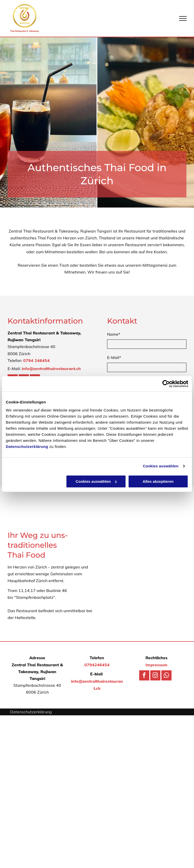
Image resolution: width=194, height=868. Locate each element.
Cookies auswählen (161, 466)
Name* (114, 334)
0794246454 (97, 665)
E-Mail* (114, 357)
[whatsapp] (166, 676)
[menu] (183, 18)
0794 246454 (37, 360)
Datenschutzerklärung (27, 447)
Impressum (156, 665)
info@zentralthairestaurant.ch (51, 369)
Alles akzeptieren (158, 481)
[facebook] (144, 676)
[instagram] (155, 676)
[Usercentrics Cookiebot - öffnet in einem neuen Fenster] (166, 384)
